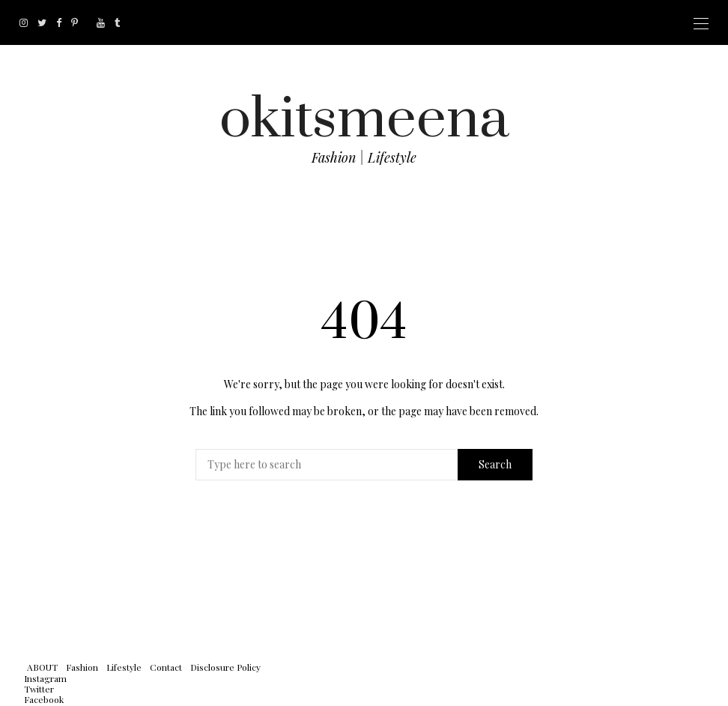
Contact (166, 667)
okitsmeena (364, 120)
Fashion (82, 667)
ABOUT (42, 667)
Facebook (44, 699)
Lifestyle (124, 667)
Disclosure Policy (225, 667)
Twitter (39, 689)
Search (495, 464)
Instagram (45, 678)
